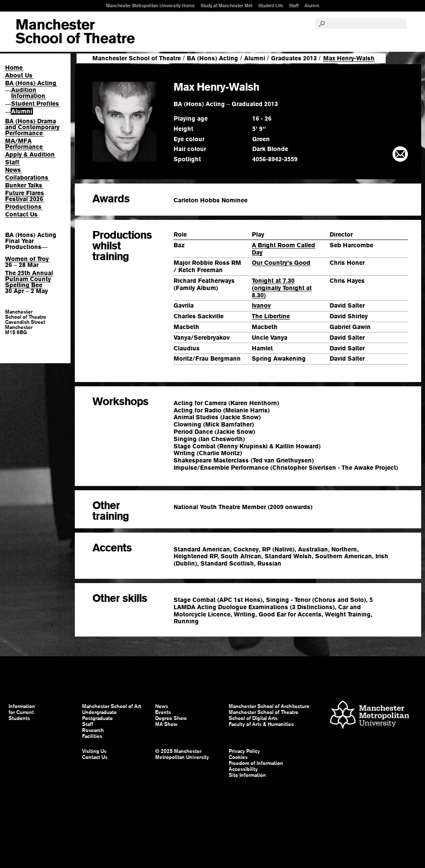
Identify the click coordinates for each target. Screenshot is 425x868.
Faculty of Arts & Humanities (261, 724)
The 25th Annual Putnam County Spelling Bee (29, 279)
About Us (19, 75)
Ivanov (261, 305)
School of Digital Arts (253, 718)
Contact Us (21, 214)
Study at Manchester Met (226, 6)
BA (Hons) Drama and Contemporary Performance (32, 127)
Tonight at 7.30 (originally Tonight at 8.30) (282, 288)
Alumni (312, 6)
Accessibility (243, 769)
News (13, 170)
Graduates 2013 (294, 58)
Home (14, 68)
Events (163, 712)
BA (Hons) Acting (31, 83)
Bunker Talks (24, 185)
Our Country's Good (281, 263)
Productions (23, 207)
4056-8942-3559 (275, 159)
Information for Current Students (22, 712)
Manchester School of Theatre (137, 58)
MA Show (166, 724)
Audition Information (28, 93)
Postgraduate (97, 718)
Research (93, 730)
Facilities (92, 736)
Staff (294, 6)
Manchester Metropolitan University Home (150, 6)
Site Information (247, 775)
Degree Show (171, 718)
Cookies (238, 757)
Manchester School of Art (75, 32)
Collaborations (27, 178)
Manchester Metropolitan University (370, 716)
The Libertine (271, 316)
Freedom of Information (256, 763)
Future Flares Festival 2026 (25, 196)
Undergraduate (99, 712)
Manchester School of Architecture (269, 706)
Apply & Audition (30, 154)
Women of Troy (27, 259)
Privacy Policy (244, 751)
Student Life (271, 6)
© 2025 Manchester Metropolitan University (182, 754)
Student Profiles (35, 104)
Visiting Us (94, 751)
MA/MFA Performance (24, 144)
